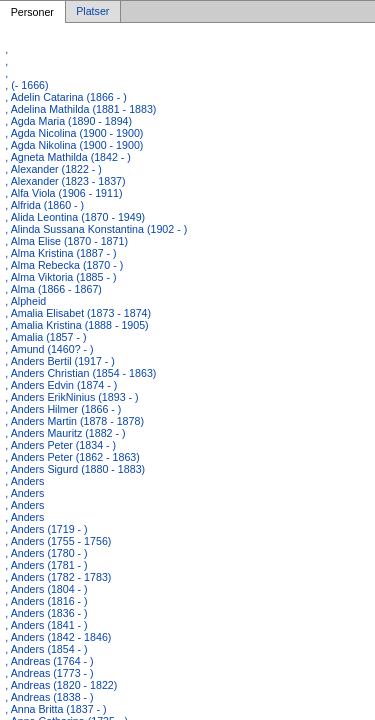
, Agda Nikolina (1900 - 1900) (74, 145)
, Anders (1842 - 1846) (58, 637)
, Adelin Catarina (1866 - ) (65, 97)
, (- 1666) (26, 85)
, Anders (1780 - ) (46, 553)
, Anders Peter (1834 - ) (60, 445)
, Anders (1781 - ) (46, 565)
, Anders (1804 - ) (46, 589)
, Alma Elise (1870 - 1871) (66, 241)
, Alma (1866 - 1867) (53, 289)
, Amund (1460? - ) (49, 349)
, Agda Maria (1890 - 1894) (68, 121)
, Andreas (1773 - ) (49, 673)
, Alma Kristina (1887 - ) (60, 253)
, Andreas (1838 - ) (49, 697)
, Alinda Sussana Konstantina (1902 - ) (96, 229)
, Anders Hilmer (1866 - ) (63, 409)
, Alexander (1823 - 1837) (65, 181)
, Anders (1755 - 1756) (58, 541)
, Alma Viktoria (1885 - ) (60, 277)
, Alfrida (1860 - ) (44, 205)
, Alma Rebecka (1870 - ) (64, 265)
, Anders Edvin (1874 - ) (61, 385)
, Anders (24, 481)
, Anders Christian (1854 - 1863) (80, 373)
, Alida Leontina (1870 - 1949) (75, 217)
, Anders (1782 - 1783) (58, 577)
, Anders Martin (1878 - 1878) (74, 421)
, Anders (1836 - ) (46, 613)
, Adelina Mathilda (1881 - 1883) (80, 109)
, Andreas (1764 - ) (49, 661)
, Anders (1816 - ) (46, 601)
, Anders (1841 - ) (46, 625)
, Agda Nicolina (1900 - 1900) (74, 133)
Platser (92, 12)
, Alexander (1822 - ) (53, 169)
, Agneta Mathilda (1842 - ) (68, 157)
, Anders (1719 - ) (46, 529)
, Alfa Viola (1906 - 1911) (63, 193)
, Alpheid (25, 301)
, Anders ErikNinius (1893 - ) (71, 397)
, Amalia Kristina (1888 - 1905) (76, 325)
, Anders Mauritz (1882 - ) (65, 433)
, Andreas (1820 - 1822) (61, 685)
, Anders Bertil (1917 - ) (60, 361)
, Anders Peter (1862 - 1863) (72, 457)
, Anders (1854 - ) (46, 649)
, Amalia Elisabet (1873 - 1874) (78, 313)
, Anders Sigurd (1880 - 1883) (75, 469)
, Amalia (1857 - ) (45, 337)
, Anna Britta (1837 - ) (55, 709)
